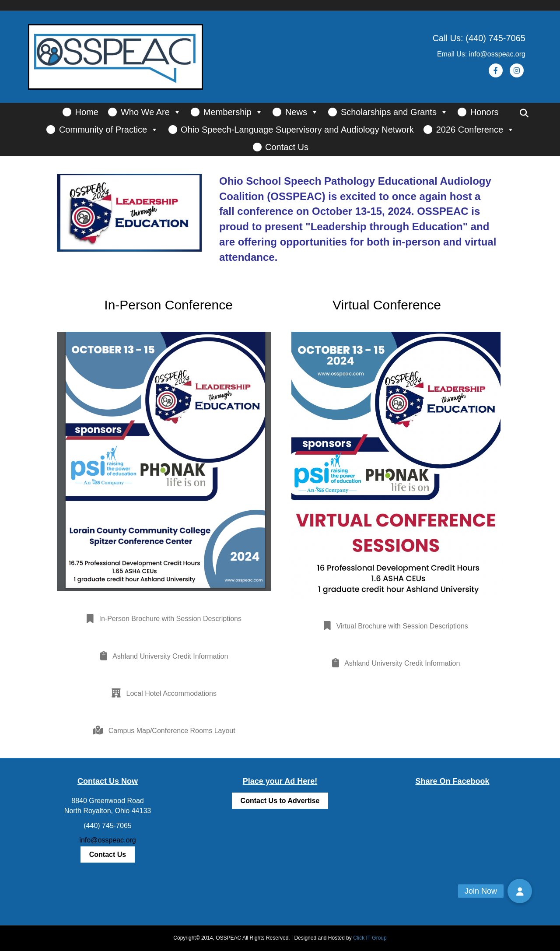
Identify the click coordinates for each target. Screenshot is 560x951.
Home (87, 112)
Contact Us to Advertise (280, 801)
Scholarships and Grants (394, 112)
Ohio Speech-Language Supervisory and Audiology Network (297, 130)
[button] (520, 891)
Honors (484, 112)
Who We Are (151, 112)
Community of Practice (109, 130)
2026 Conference (475, 130)
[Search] (524, 113)
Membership (233, 112)
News (302, 112)
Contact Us (287, 147)
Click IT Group (370, 938)
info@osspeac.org (107, 840)
